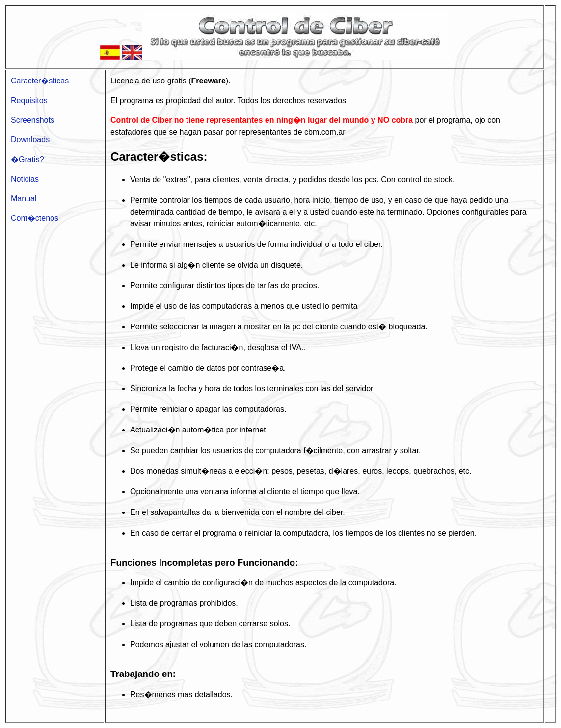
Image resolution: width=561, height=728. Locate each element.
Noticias (25, 179)
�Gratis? (27, 159)
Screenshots (33, 120)
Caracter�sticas (40, 81)
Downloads (30, 140)
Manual (24, 199)
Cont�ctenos (35, 218)
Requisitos (29, 100)
